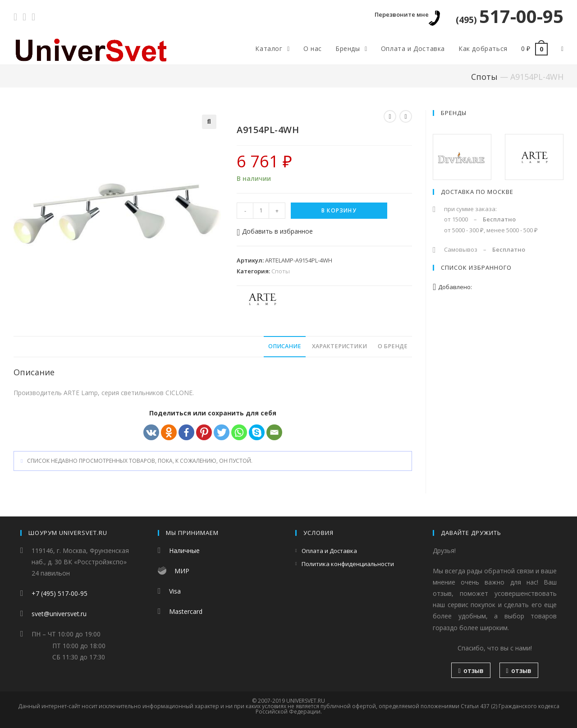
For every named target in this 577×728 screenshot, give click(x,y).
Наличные (184, 551)
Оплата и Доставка (329, 551)
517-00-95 (510, 16)
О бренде (393, 346)
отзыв (471, 670)
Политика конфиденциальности (348, 564)
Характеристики (339, 346)
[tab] (285, 347)
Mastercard (186, 611)
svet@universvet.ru (59, 614)
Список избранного (476, 267)
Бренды (454, 113)
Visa (175, 591)
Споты (484, 77)
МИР (182, 571)
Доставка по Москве (477, 192)
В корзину (339, 210)
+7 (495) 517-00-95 (60, 593)
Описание (285, 346)
